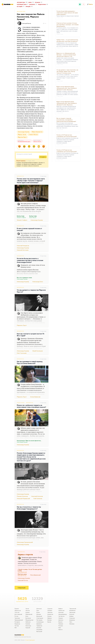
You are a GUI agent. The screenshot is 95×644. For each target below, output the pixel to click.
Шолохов (39, 609)
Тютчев (17, 626)
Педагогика (21, 403)
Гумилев (28, 624)
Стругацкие (40, 618)
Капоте (60, 630)
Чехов (27, 609)
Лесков (28, 610)
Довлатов (50, 614)
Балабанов (72, 610)
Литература (21, 11)
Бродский (39, 616)
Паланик (61, 624)
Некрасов (17, 624)
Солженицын (40, 622)
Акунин (49, 616)
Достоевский (18, 614)
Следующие (22, 588)
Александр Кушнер (24, 132)
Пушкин (17, 609)
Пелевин (50, 610)
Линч (71, 622)
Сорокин (50, 609)
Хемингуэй (61, 610)
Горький (28, 628)
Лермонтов (18, 610)
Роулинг (61, 626)
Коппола (72, 614)
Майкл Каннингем (37, 132)
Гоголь (16, 616)
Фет (16, 628)
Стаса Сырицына (30, 640)
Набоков (28, 622)
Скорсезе (72, 618)
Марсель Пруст (22, 137)
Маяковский (29, 614)
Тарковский (73, 609)
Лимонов (50, 612)
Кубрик (71, 616)
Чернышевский (19, 620)
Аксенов (39, 628)
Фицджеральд (63, 614)
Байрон (61, 609)
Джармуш (72, 620)
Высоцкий (39, 631)
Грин (38, 610)
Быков (49, 622)
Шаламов (39, 624)
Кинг (60, 628)
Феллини (72, 624)
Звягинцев (72, 612)
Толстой (17, 612)
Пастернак (39, 620)
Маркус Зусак (22, 135)
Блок (27, 616)
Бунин (38, 612)
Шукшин (39, 614)
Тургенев (17, 618)
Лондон (61, 618)
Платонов (28, 626)
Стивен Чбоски (33, 135)
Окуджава (39, 630)
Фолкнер (61, 612)
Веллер (50, 620)
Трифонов (39, 626)
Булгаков (28, 618)
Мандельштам (29, 620)
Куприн (28, 612)
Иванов (50, 618)
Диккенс (61, 620)
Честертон (61, 616)
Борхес (61, 622)
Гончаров (17, 622)
